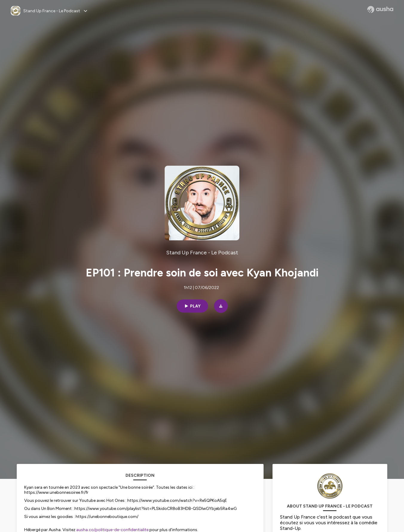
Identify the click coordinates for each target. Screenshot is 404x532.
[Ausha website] (380, 10)
